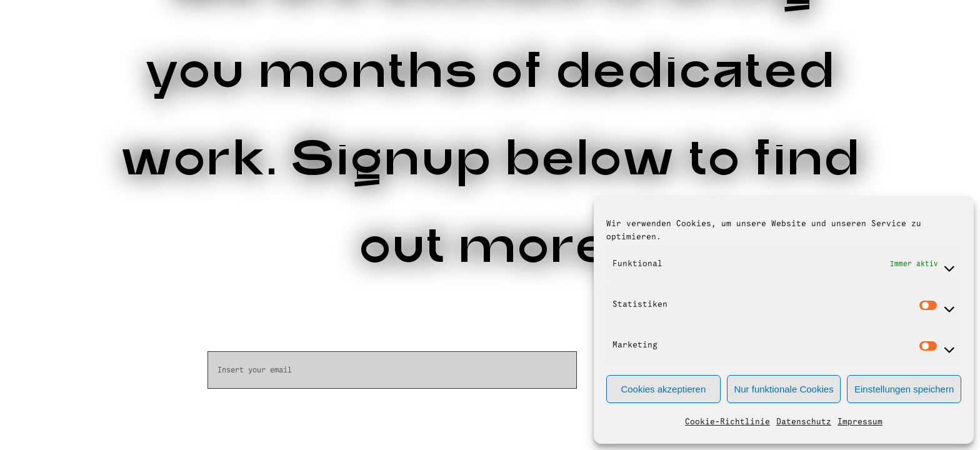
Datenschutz (804, 422)
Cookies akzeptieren (663, 389)
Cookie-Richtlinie (727, 422)
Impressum (860, 422)
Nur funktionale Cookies (783, 389)
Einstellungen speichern (904, 389)
